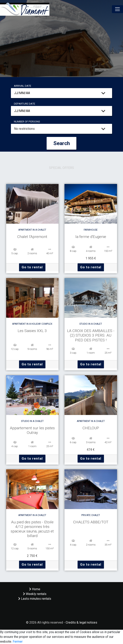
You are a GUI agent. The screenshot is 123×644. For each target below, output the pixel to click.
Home (35, 589)
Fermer (18, 642)
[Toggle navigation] (117, 9)
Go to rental (32, 267)
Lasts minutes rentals (35, 599)
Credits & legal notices (81, 622)
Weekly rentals (35, 594)
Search (62, 143)
